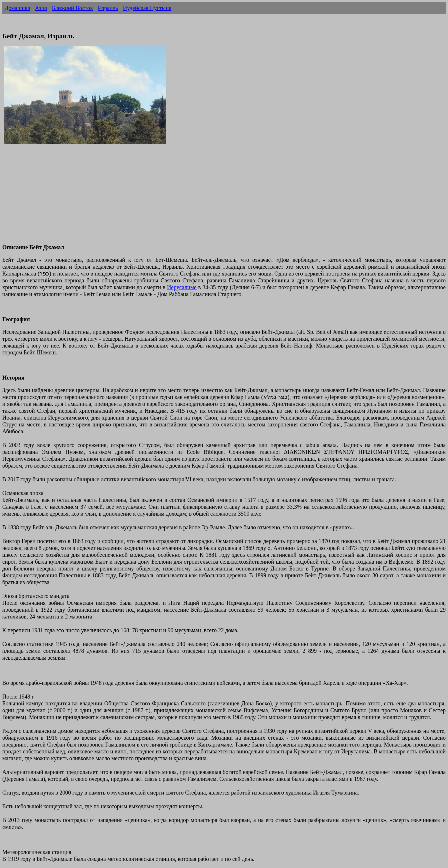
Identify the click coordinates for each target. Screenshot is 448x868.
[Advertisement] (174, 198)
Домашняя (17, 8)
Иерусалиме (182, 287)
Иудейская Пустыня (147, 8)
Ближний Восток (72, 8)
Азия (41, 8)
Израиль (108, 8)
